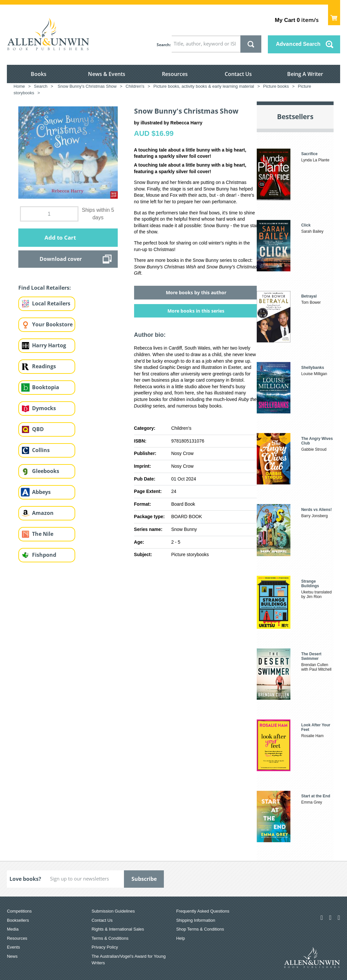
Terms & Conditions (110, 938)
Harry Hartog (49, 345)
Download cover (61, 259)
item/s (296, 20)
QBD (38, 429)
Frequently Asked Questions (203, 911)
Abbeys (41, 492)
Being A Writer (305, 74)
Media (13, 929)
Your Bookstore (52, 324)
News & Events (107, 74)
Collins (41, 450)
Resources (175, 74)
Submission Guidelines (113, 911)
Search (163, 45)
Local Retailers (51, 303)
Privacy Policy (105, 947)
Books (39, 74)
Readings (44, 366)
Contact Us (238, 74)
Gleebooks (46, 471)
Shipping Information (196, 920)
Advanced (298, 44)
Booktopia (46, 387)
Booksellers (18, 920)
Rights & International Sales (118, 929)
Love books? (25, 879)
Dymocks (44, 408)
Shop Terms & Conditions (200, 929)
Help (181, 938)
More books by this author (196, 292)
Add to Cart (60, 237)
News (12, 956)
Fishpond (44, 555)
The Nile (43, 534)
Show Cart (334, 15)
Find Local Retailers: (45, 288)
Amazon (43, 513)
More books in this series (196, 311)
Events (13, 947)
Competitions (19, 911)
